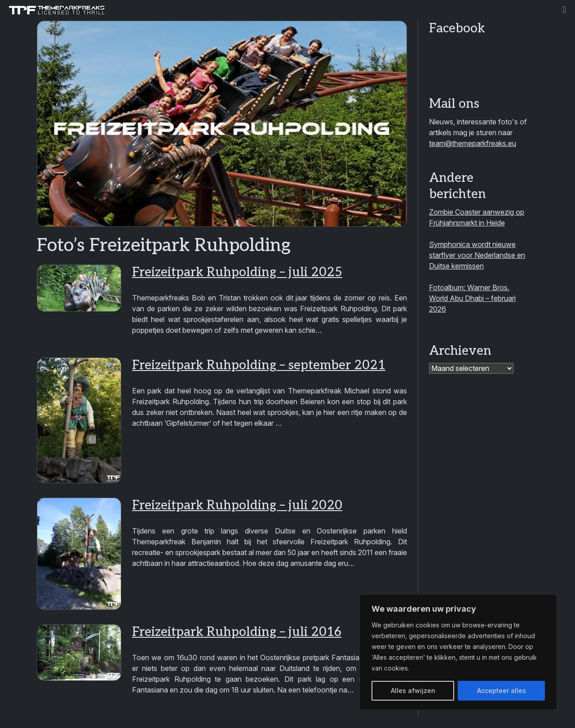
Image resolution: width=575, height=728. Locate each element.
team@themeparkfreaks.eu (473, 143)
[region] (458, 652)
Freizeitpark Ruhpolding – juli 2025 (237, 272)
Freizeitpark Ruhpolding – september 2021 (259, 365)
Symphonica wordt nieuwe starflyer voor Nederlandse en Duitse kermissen (477, 255)
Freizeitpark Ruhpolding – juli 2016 (237, 632)
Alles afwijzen (413, 690)
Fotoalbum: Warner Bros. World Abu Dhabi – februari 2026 (472, 298)
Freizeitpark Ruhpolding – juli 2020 (237, 505)
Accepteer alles (502, 690)
